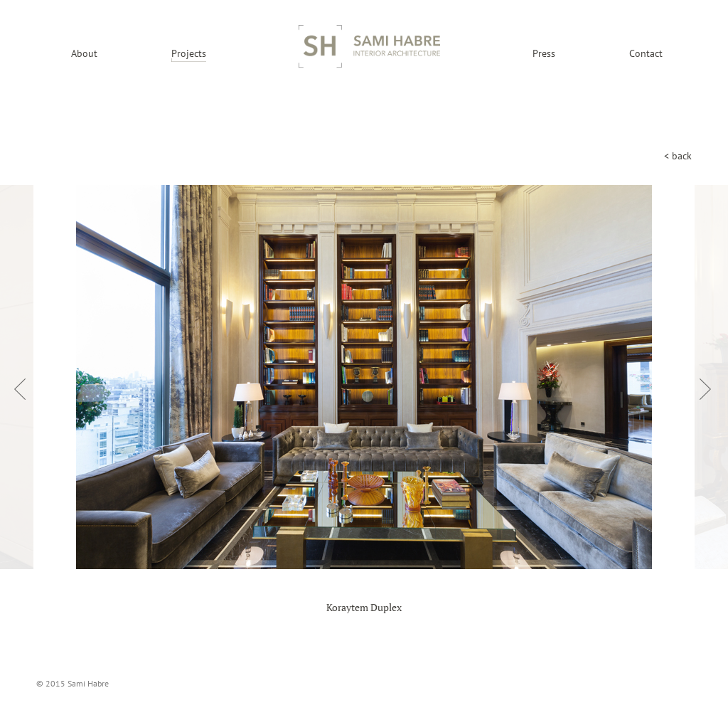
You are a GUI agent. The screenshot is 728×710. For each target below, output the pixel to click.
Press (544, 53)
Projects (189, 53)
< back (678, 156)
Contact (646, 53)
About (84, 53)
